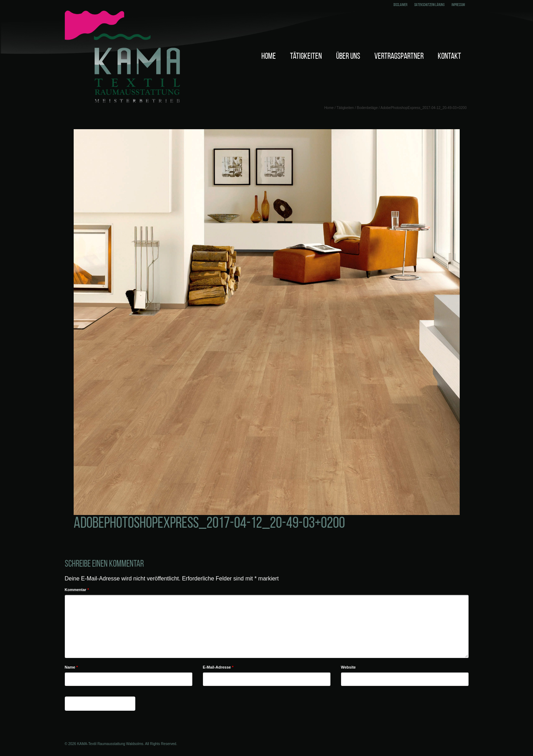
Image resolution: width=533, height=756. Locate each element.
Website (348, 667)
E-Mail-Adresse (218, 667)
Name (71, 667)
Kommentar (77, 590)
